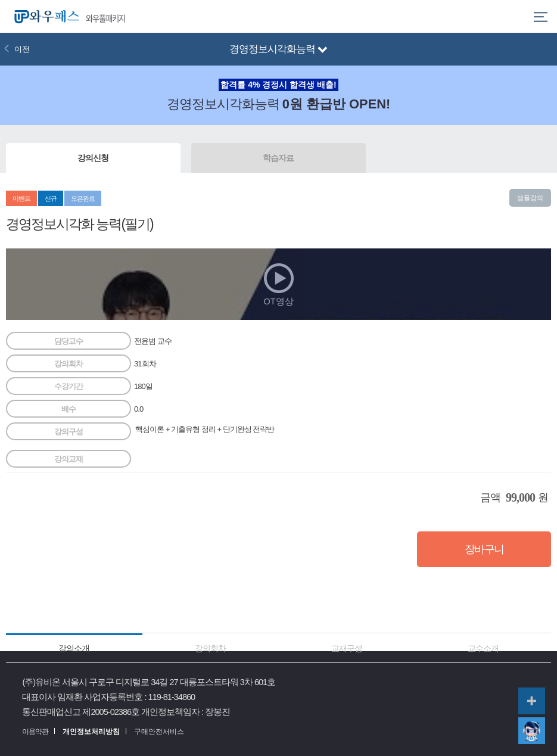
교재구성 (347, 648)
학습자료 (278, 158)
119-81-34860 (172, 697)
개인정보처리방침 (91, 732)
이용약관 (35, 732)
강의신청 (93, 158)
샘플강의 (530, 198)
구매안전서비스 (159, 732)
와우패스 (44, 16)
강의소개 (74, 648)
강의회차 (210, 648)
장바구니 (484, 549)
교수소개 (483, 648)
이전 (17, 49)
